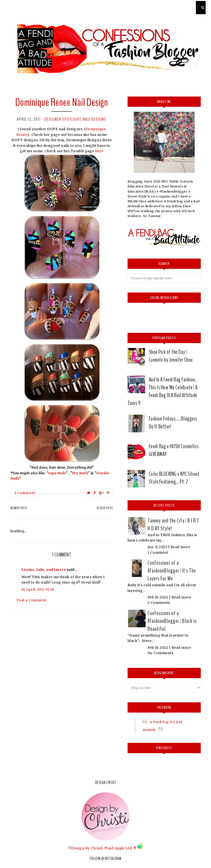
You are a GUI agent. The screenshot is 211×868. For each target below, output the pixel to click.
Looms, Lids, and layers (44, 570)
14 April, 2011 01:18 (38, 589)
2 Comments (159, 603)
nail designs (95, 119)
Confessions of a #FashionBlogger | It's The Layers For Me (172, 571)
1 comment (25, 493)
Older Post (105, 508)
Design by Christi (87, 848)
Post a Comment (31, 600)
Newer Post (19, 508)
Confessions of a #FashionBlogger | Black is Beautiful (172, 621)
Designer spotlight (63, 119)
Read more (180, 547)
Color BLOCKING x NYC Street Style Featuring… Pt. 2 (174, 478)
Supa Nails (57, 473)
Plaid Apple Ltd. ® (121, 848)
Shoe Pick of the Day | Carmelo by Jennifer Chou (171, 356)
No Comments (161, 653)
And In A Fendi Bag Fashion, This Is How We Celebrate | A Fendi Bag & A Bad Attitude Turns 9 (163, 391)
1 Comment (158, 553)
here (99, 151)
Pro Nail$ (80, 473)
